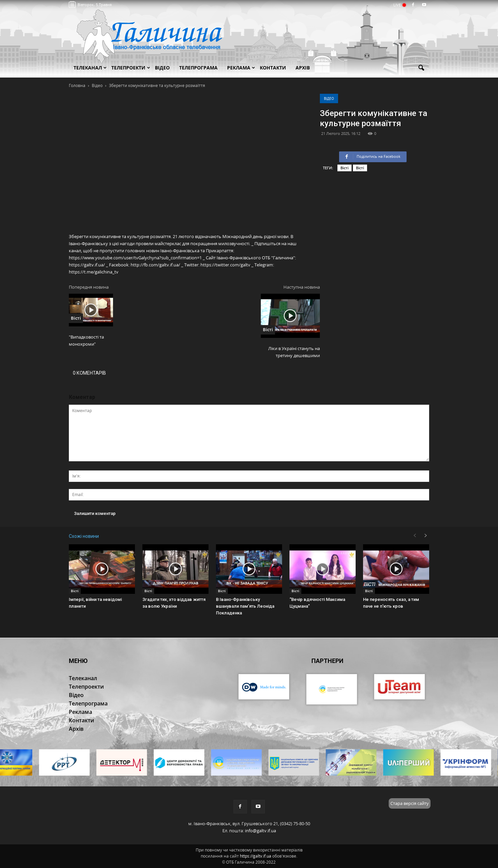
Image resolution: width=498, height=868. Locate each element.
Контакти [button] (273, 68)
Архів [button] (303, 68)
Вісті (344, 168)
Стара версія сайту (410, 803)
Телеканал (90, 68)
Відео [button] (162, 68)
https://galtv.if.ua (256, 856)
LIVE (399, 5)
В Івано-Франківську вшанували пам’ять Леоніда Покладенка (245, 606)
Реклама (241, 68)
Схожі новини (84, 536)
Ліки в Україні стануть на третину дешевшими (294, 352)
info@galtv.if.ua (260, 831)
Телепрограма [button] (198, 68)
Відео (329, 98)
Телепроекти (131, 68)
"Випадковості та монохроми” (86, 340)
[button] (421, 68)
